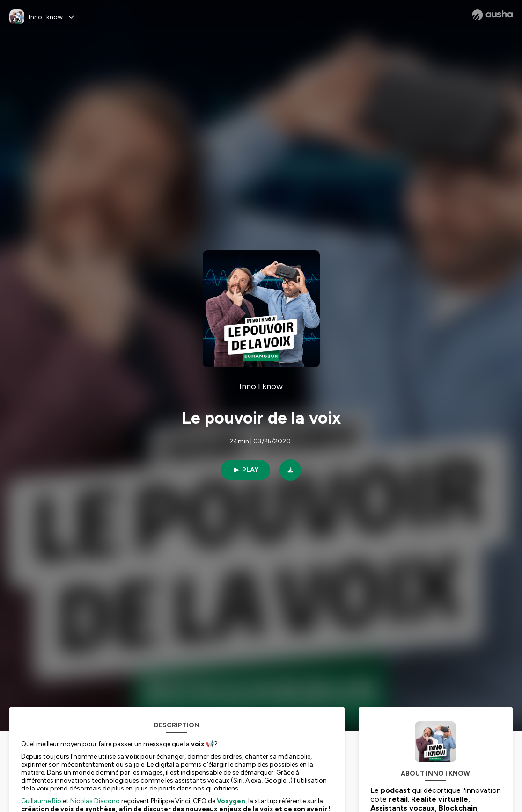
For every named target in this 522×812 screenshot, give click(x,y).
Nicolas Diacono (95, 801)
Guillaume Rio (41, 801)
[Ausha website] (492, 15)
